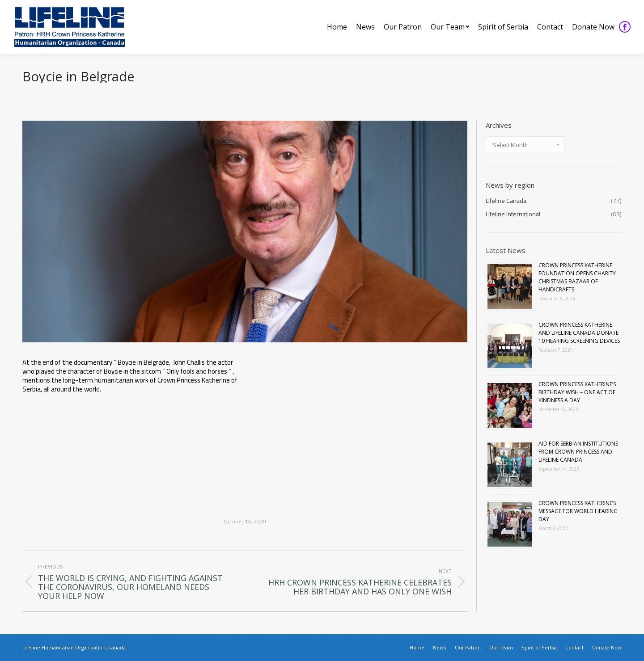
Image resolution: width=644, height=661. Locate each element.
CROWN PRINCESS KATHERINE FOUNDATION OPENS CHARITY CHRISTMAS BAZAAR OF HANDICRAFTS (577, 277)
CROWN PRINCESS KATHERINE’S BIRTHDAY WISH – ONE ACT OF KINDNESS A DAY (577, 392)
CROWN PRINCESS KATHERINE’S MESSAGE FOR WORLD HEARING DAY (578, 511)
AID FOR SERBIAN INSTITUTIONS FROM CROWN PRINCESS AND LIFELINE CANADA (578, 452)
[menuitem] (337, 27)
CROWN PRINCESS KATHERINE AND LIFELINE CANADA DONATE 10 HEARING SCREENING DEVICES (579, 333)
